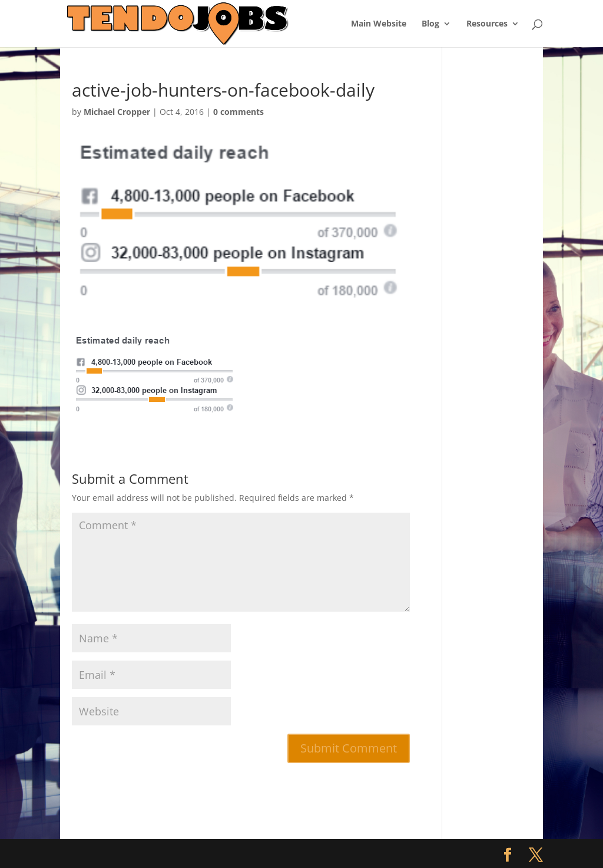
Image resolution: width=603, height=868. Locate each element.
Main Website (379, 24)
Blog (430, 24)
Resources (487, 24)
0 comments (238, 112)
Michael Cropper (117, 112)
